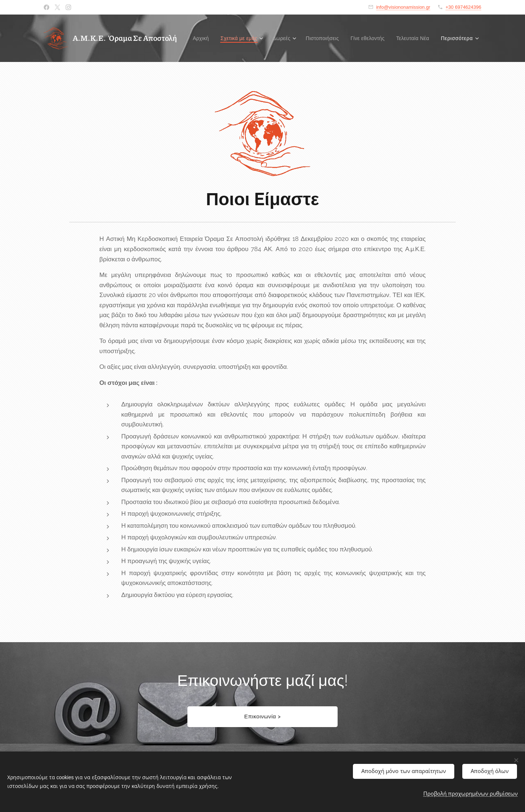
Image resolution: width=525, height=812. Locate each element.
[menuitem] (239, 38)
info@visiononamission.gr (403, 7)
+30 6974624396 (463, 7)
